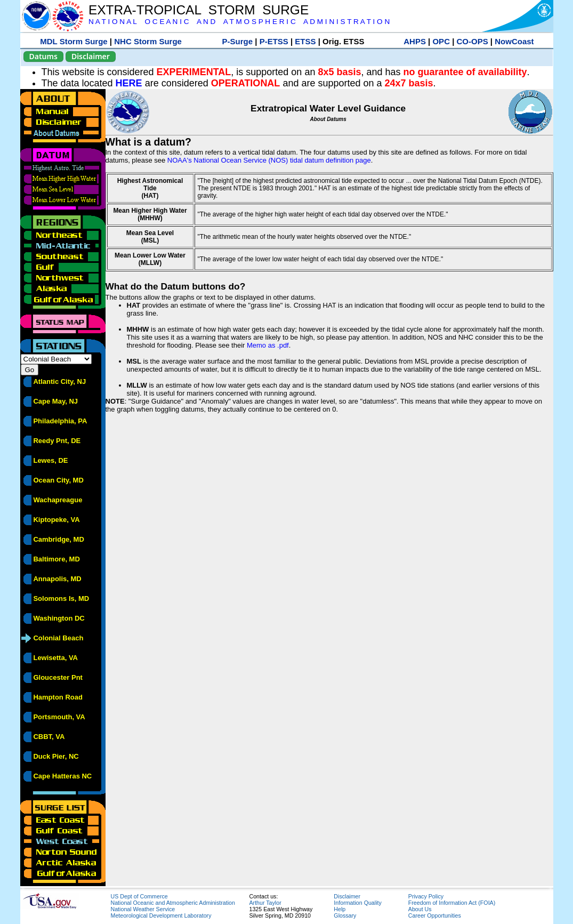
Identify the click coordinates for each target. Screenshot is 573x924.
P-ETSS (274, 41)
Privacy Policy (426, 896)
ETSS (305, 41)
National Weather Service (143, 909)
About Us (420, 909)
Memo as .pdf (268, 345)
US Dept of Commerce (139, 896)
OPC (441, 41)
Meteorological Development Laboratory (161, 915)
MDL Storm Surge (74, 41)
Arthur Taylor (265, 903)
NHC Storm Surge (148, 41)
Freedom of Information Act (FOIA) (452, 903)
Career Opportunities (435, 915)
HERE (129, 83)
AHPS (415, 41)
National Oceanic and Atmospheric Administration (173, 903)
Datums (43, 56)
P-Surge (238, 41)
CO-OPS (473, 41)
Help (340, 909)
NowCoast (514, 41)
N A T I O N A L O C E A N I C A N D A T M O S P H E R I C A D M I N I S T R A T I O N (239, 22)
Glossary (345, 915)
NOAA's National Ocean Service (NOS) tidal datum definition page (269, 160)
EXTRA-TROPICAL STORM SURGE (199, 10)
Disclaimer (91, 56)
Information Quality (357, 903)
